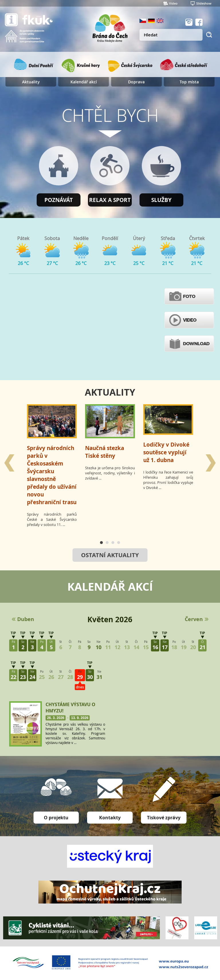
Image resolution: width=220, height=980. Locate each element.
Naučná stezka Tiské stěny (105, 452)
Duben (26, 619)
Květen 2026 (110, 619)
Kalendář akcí (84, 82)
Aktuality (31, 82)
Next (211, 463)
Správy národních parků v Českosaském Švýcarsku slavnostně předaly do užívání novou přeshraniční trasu (52, 475)
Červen (194, 619)
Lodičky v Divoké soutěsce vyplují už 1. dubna (166, 452)
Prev (9, 463)
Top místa (189, 82)
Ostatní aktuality (110, 555)
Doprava (136, 82)
